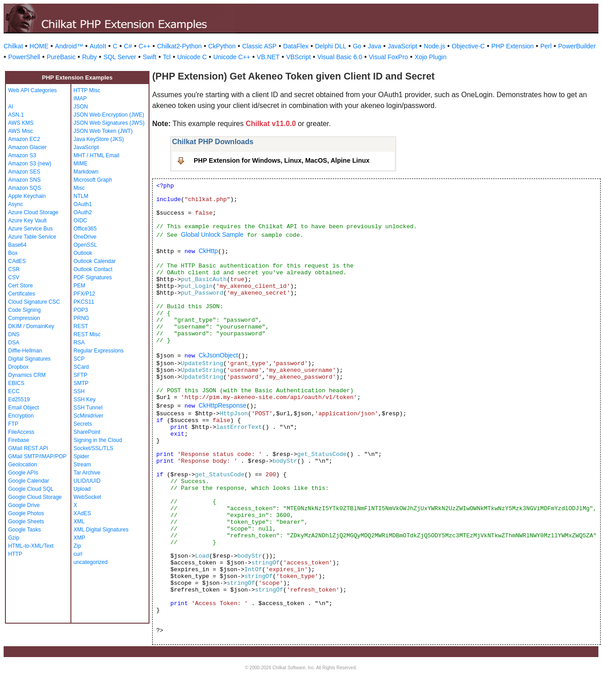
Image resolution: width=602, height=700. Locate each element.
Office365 (85, 229)
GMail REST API (28, 448)
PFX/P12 (84, 294)
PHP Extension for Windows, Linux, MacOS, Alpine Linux (282, 160)
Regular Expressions (99, 351)
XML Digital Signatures (101, 530)
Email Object (23, 408)
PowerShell (24, 57)
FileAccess (21, 432)
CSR (14, 269)
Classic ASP (259, 46)
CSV (14, 277)
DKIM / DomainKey (31, 326)
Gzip (14, 538)
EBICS (16, 383)
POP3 (81, 310)
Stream (82, 465)
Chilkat (13, 46)
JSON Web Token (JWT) (103, 131)
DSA (14, 343)
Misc (79, 188)
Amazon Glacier (27, 147)
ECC (14, 391)
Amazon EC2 (24, 139)
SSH (79, 391)
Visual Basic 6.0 (340, 57)
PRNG (82, 318)
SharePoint (87, 432)
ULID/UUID (87, 481)
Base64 (17, 245)
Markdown (86, 172)
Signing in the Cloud (98, 440)
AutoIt (98, 46)
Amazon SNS (24, 180)
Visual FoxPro (388, 57)
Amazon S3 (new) (30, 164)
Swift (149, 57)
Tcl (167, 57)
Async (16, 204)
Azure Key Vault (27, 221)
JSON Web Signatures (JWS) (109, 123)
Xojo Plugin (431, 57)
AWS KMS (21, 123)
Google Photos (26, 513)
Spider (82, 456)
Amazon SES (24, 172)
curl (78, 554)
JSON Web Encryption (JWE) (109, 115)
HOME (39, 46)
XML (79, 521)
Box (13, 253)
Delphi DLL (330, 46)
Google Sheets (26, 521)
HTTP (15, 554)
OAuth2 (83, 212)
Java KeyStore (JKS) (99, 139)
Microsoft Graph (93, 180)
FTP (13, 424)
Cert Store (21, 286)
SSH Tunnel (88, 408)
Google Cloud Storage (35, 497)
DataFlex (296, 46)
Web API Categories (33, 90)
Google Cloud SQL (31, 489)
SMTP (81, 383)
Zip (77, 546)
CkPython (222, 46)
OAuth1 (83, 204)
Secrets (83, 424)
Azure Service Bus (30, 229)
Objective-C (468, 46)
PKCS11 (84, 302)
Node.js (434, 46)
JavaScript (403, 46)
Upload (82, 489)
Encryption (21, 416)
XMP (79, 538)
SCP (79, 359)
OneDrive (85, 237)
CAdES (17, 261)
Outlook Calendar (95, 261)
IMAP (80, 99)
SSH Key (85, 399)
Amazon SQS (25, 188)
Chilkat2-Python (180, 46)
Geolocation (23, 465)
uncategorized (91, 562)
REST (81, 326)
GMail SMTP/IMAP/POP (37, 456)
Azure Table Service (32, 237)
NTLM (81, 196)
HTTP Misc (87, 90)
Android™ (69, 46)
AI (11, 107)
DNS (14, 334)
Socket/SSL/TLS (93, 448)
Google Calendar (29, 481)
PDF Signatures (93, 277)
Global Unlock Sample (212, 235)
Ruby (90, 57)
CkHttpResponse (223, 405)
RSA (79, 343)
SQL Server (120, 57)
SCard (81, 367)
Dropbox (18, 367)
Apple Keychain (27, 196)
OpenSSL (85, 245)
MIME (81, 164)
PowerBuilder (577, 46)
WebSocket (87, 497)
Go (357, 46)
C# (128, 46)
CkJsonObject (218, 355)
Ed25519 (19, 399)
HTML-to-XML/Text (31, 546)
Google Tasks (25, 530)
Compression (24, 318)
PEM (79, 286)
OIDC (80, 221)
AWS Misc (21, 131)
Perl (546, 46)
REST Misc (87, 334)
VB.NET (268, 57)
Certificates (22, 294)
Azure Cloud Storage (33, 212)
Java (374, 46)
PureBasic (61, 57)
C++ (145, 46)
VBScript (299, 57)
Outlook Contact (93, 269)
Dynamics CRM (27, 375)
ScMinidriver (89, 416)
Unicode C (192, 57)
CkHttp (208, 251)
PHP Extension (513, 46)
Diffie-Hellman (25, 351)
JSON (81, 107)
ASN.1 (16, 115)
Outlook (83, 253)
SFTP (81, 375)
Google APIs (23, 473)
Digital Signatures (29, 359)
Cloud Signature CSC (34, 302)
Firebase (19, 440)
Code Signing (24, 310)
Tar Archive (87, 473)
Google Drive (24, 505)
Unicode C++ (232, 57)
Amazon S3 (22, 155)
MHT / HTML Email (96, 155)
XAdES (82, 513)
